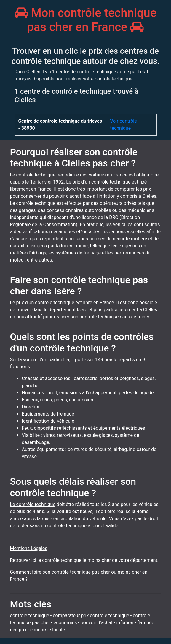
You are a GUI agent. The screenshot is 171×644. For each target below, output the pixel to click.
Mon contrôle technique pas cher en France (86, 20)
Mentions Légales (29, 548)
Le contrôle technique (33, 504)
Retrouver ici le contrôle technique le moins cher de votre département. (84, 560)
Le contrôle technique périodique (45, 175)
